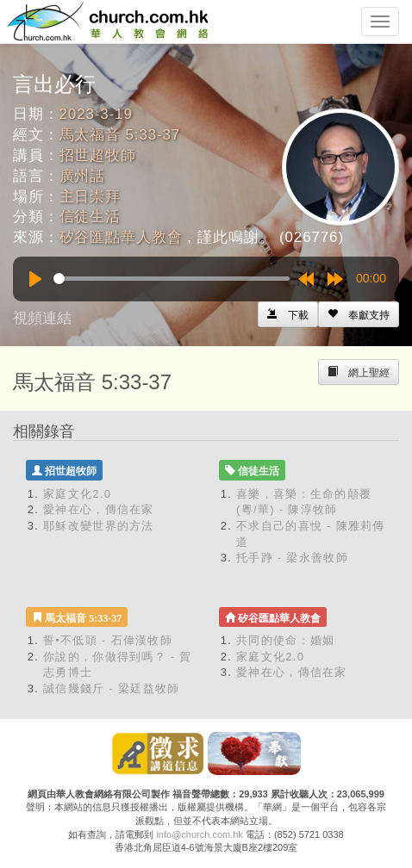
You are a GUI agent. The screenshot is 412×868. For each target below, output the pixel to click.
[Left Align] (359, 314)
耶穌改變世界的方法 (99, 526)
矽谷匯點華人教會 (121, 237)
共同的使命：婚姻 (285, 640)
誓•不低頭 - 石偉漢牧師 (108, 640)
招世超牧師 (98, 155)
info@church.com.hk (199, 834)
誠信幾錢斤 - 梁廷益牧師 (111, 688)
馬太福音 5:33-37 (120, 135)
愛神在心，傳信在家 (99, 509)
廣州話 (83, 176)
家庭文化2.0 (77, 494)
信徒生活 (90, 217)
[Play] (35, 279)
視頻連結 (42, 318)
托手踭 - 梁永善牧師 (292, 558)
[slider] (172, 279)
